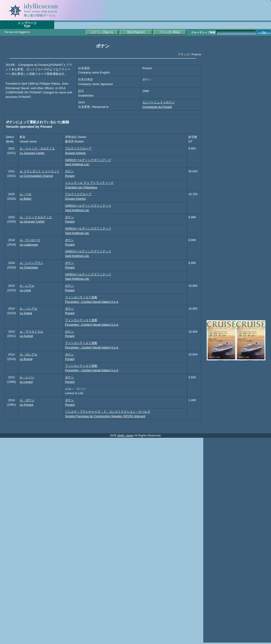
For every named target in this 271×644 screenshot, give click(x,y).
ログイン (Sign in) (102, 32)
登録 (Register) (136, 32)
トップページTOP (27, 25)
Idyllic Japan (125, 435)
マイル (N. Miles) (170, 32)
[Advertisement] (237, 107)
